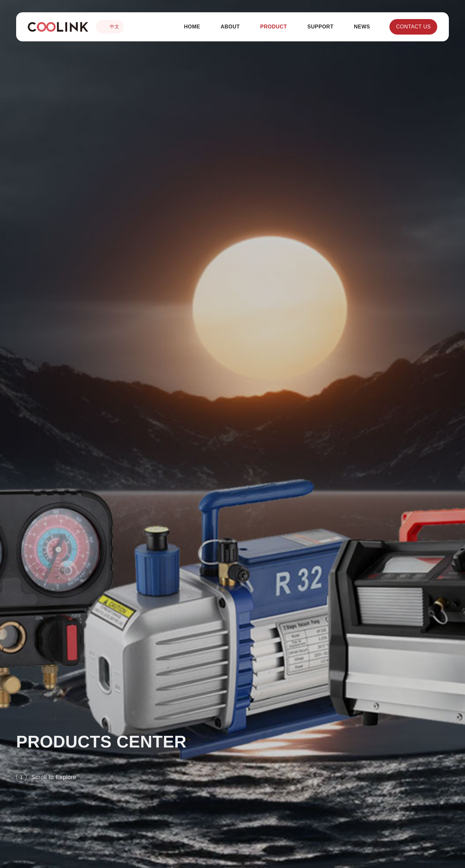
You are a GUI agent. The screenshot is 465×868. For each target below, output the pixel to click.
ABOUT (230, 27)
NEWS (362, 27)
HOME (192, 27)
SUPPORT (320, 27)
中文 (110, 27)
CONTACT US (413, 27)
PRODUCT (274, 27)
